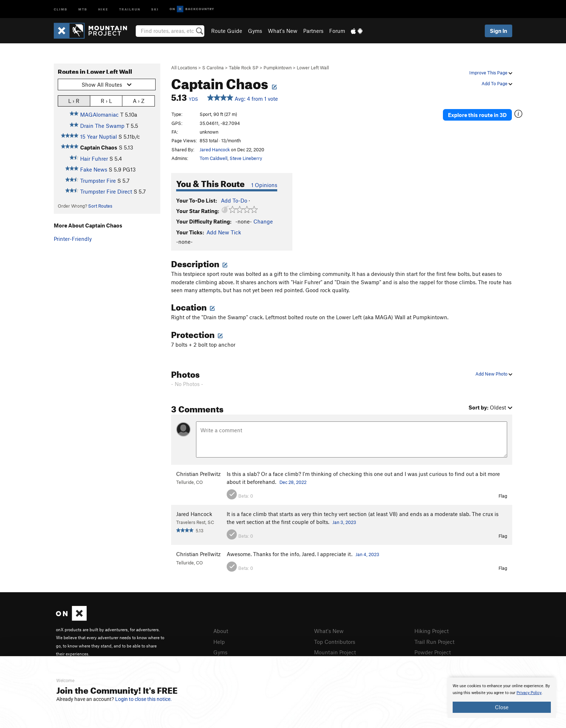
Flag (503, 496)
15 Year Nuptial (99, 136)
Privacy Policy (529, 693)
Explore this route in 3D (477, 115)
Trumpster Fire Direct (106, 191)
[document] (502, 698)
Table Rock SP (244, 68)
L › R (74, 101)
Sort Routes (100, 206)
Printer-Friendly (73, 239)
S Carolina (213, 68)
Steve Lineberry (246, 158)
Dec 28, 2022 (293, 482)
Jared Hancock (215, 149)
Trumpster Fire (98, 181)
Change (263, 221)
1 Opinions (264, 185)
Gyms (255, 31)
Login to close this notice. (143, 699)
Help (219, 642)
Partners (313, 31)
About (221, 631)
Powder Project (433, 652)
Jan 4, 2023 (367, 554)
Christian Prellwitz (198, 474)
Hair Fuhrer (94, 159)
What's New (283, 31)
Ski (155, 9)
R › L (106, 101)
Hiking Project (432, 631)
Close (502, 707)
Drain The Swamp (102, 126)
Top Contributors (335, 642)
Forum (337, 31)
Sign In (498, 31)
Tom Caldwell (214, 158)
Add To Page (497, 83)
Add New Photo (494, 374)
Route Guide (227, 31)
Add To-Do (234, 200)
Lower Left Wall (313, 68)
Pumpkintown (278, 68)
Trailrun (130, 9)
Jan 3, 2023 (344, 522)
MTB (83, 9)
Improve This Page (491, 73)
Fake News (94, 169)
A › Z (139, 101)
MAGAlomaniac (99, 114)
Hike (103, 9)
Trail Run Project (434, 642)
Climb (61, 9)
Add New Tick (224, 232)
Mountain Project (335, 652)
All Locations (184, 68)
